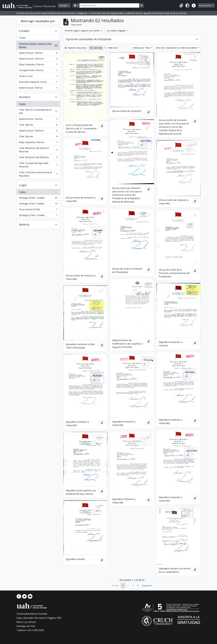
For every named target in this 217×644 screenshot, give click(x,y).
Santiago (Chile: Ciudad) (38, 204)
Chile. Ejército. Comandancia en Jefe (38, 111)
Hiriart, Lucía (38, 77)
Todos (22, 38)
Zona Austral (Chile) (38, 210)
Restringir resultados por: (38, 21)
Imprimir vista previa (75, 48)
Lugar (23, 185)
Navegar (63, 5)
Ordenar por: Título (142, 48)
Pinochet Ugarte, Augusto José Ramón (38, 45)
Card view (96, 48)
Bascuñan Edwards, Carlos (38, 83)
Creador (24, 31)
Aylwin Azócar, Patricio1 (38, 59)
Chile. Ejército (38, 125)
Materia (24, 224)
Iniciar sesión (205, 5)
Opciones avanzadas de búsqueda (88, 39)
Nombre (24, 97)
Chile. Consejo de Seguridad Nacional (38, 165)
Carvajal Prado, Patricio (38, 71)
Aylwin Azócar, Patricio (38, 120)
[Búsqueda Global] (109, 5)
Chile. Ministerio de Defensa (38, 158)
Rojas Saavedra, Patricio (38, 65)
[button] (181, 6)
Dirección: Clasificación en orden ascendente (177, 48)
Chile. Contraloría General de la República (38, 174)
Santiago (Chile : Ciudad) (38, 198)
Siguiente (147, 586)
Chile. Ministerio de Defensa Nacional (38, 150)
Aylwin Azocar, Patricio (38, 53)
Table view (111, 48)
